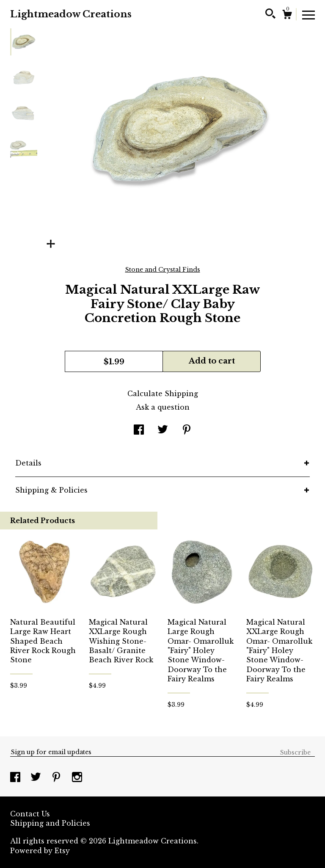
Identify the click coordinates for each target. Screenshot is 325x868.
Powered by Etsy (40, 851)
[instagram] (77, 778)
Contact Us (30, 814)
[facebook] (16, 778)
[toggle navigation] (308, 14)
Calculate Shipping (163, 394)
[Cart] (287, 16)
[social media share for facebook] (139, 430)
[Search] (270, 15)
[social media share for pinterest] (187, 430)
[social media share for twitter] (163, 430)
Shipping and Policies (50, 823)
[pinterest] (57, 778)
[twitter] (37, 778)
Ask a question (163, 407)
